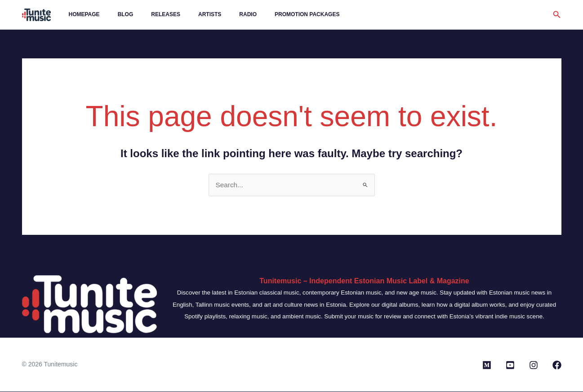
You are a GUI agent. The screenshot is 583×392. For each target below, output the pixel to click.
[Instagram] (534, 366)
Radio (216, 14)
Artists (185, 14)
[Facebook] (557, 366)
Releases (148, 14)
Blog (115, 14)
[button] (557, 15)
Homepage (81, 14)
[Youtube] (510, 366)
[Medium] (487, 366)
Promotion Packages (267, 14)
